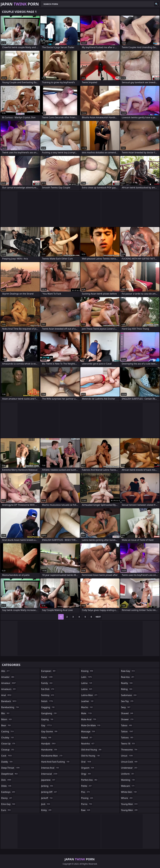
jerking (47, 786)
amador (8, 677)
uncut (127, 756)
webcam (128, 786)
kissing (87, 671)
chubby (8, 738)
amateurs (9, 689)
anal (7, 695)
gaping (48, 719)
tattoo (127, 731)
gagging (48, 707)
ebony (7, 798)
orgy (86, 774)
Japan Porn (20, 4)
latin (87, 677)
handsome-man (52, 756)
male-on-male (91, 725)
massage (88, 731)
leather (88, 701)
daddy (7, 762)
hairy (47, 738)
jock (46, 804)
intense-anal (50, 768)
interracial (50, 774)
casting (8, 731)
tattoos (127, 738)
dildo (7, 786)
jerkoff (47, 798)
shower (127, 719)
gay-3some (50, 731)
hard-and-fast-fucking (56, 762)
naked (87, 738)
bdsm (7, 719)
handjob (49, 744)
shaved (127, 713)
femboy (48, 695)
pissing (87, 798)
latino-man (90, 695)
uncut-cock (130, 762)
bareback (9, 701)
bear (6, 725)
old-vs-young (91, 756)
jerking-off (49, 792)
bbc (6, 713)
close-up (8, 744)
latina (87, 683)
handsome (49, 750)
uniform (128, 774)
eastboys (8, 792)
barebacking (10, 707)
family (47, 683)
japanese (49, 780)
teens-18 (128, 744)
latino (87, 689)
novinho (88, 744)
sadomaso (129, 695)
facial (47, 677)
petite (87, 786)
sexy (126, 707)
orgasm (88, 768)
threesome (129, 750)
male (87, 713)
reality (127, 683)
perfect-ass (90, 780)
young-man (130, 804)
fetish (47, 701)
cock (7, 756)
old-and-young (92, 750)
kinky (47, 810)
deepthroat (10, 774)
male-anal (89, 719)
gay (47, 725)
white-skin (129, 792)
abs (6, 671)
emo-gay (8, 804)
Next (98, 617)
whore (127, 798)
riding (127, 689)
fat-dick (48, 689)
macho (87, 707)
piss (86, 792)
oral (86, 762)
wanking (128, 780)
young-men (130, 810)
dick (7, 780)
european (49, 671)
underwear (129, 768)
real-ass (128, 677)
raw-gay (128, 671)
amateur (9, 683)
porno (87, 804)
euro (6, 810)
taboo (127, 725)
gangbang (49, 713)
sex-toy (127, 701)
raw (86, 810)
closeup (8, 750)
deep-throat (11, 768)
